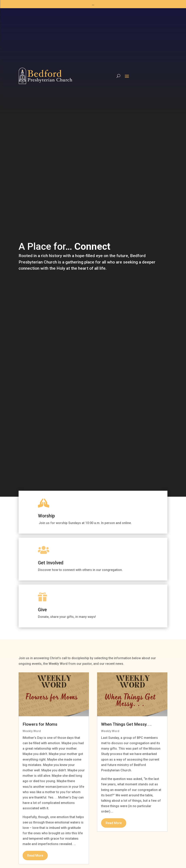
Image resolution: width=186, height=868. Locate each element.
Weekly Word (32, 731)
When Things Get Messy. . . (126, 724)
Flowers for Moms (40, 724)
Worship (46, 516)
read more (35, 856)
